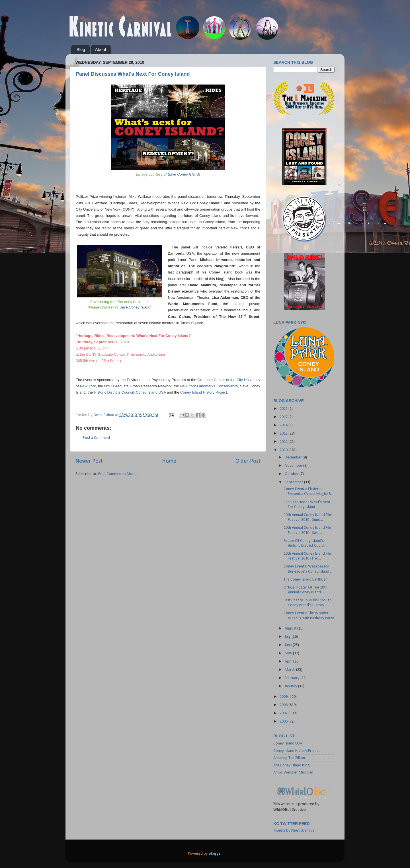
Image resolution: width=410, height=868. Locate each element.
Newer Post (89, 461)
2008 (284, 705)
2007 (284, 713)
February (293, 678)
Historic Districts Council (114, 392)
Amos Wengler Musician (293, 773)
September (294, 482)
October (292, 474)
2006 (284, 722)
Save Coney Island (135, 307)
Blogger (215, 854)
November (294, 466)
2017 (284, 417)
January (291, 686)
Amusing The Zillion (289, 758)
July (288, 637)
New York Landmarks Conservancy (209, 386)
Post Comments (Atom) (117, 474)
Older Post (248, 461)
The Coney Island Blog (292, 765)
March (290, 670)
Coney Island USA (151, 392)
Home (169, 461)
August (291, 629)
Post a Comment (97, 438)
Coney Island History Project (203, 392)
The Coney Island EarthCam (306, 580)
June (289, 645)
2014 (284, 425)
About (101, 49)
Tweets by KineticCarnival (294, 831)
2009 (284, 697)
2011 (284, 442)
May (289, 653)
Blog (81, 49)
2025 (284, 409)
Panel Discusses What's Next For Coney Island (133, 74)
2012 (284, 434)
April (289, 662)
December (294, 457)
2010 (284, 450)
